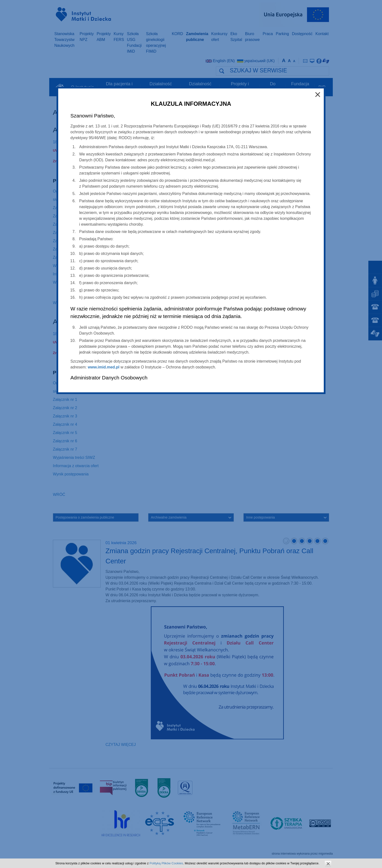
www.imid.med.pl (104, 367)
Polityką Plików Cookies (166, 863)
